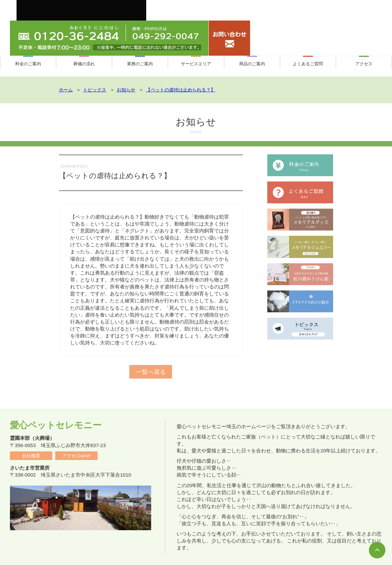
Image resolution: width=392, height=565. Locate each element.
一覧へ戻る (151, 363)
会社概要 (31, 440)
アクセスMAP (76, 440)
